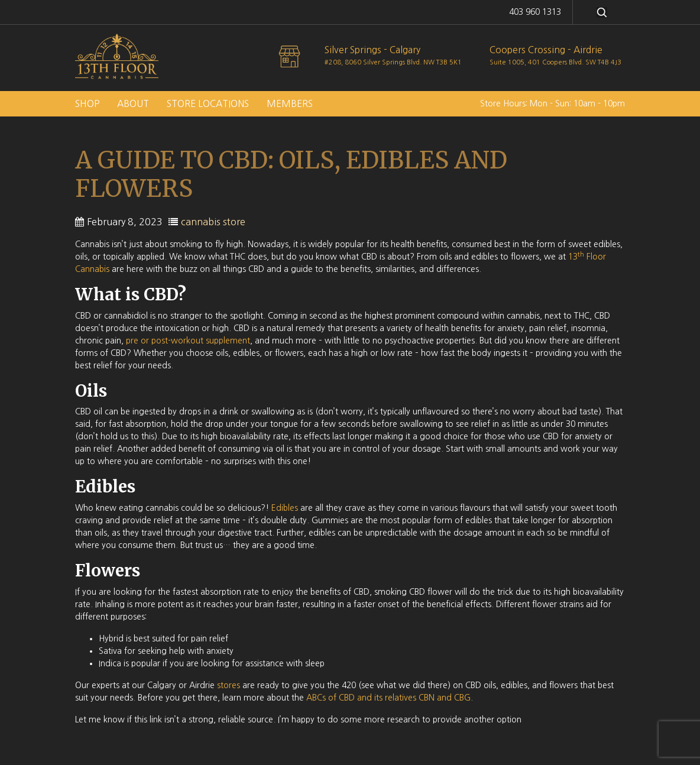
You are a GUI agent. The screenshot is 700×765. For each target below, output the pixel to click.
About (133, 104)
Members (290, 104)
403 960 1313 (535, 12)
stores (229, 685)
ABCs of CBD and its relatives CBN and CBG (388, 698)
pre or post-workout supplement (188, 341)
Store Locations (208, 104)
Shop (87, 104)
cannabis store (213, 222)
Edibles (285, 508)
